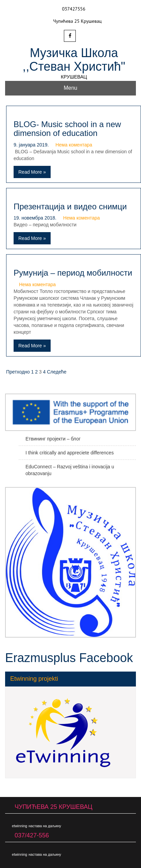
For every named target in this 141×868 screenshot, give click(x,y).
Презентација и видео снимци (70, 206)
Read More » (32, 172)
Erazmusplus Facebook (69, 658)
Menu (70, 88)
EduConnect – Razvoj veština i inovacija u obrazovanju (70, 470)
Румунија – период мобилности (73, 273)
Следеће (57, 372)
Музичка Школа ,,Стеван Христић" (74, 60)
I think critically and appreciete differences (70, 453)
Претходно (18, 372)
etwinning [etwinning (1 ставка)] (20, 826)
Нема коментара (74, 145)
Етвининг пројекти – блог (53, 439)
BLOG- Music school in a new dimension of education (67, 129)
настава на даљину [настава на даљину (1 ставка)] (45, 826)
